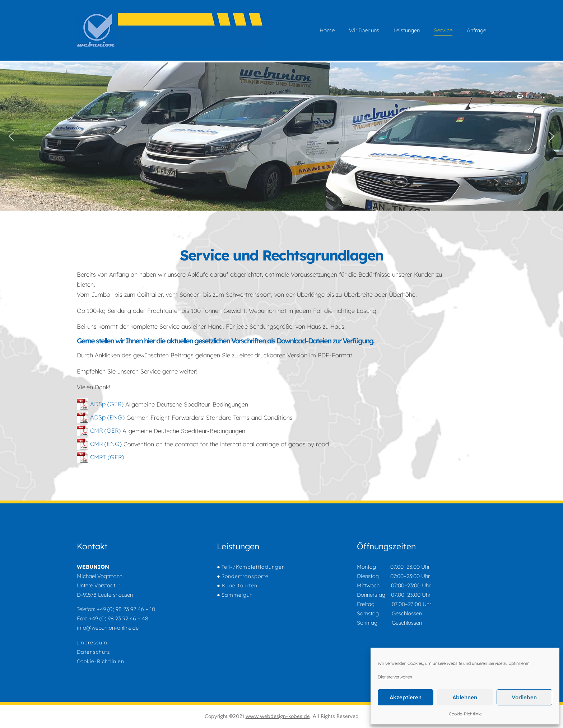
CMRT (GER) (100, 457)
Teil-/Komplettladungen (253, 567)
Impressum (92, 643)
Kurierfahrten (239, 586)
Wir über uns (364, 30)
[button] (11, 136)
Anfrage (476, 30)
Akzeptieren (406, 697)
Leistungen (407, 30)
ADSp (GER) (100, 404)
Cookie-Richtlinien (101, 661)
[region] (281, 137)
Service (443, 30)
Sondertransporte (245, 576)
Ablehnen (465, 697)
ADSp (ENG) (101, 417)
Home (327, 30)
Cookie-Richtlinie (465, 714)
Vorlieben (524, 697)
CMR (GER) (99, 430)
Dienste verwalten (395, 677)
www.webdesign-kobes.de (278, 716)
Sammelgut (237, 595)
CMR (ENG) (99, 444)
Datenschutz (93, 652)
